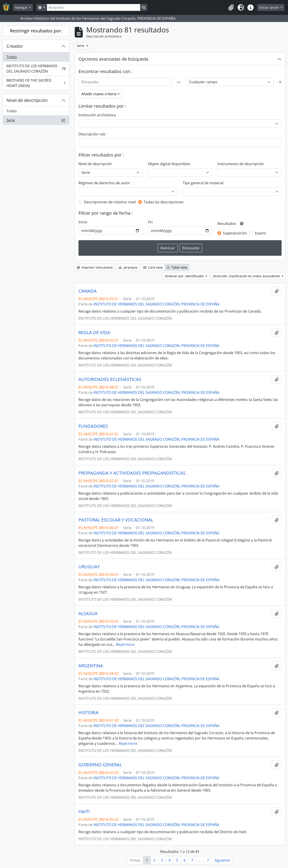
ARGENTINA (91, 666)
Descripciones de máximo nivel (110, 202)
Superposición (235, 233)
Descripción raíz (92, 134)
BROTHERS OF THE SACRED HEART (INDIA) (36, 83)
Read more (125, 644)
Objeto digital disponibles (169, 164)
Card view (153, 267)
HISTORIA (88, 713)
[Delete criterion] (280, 82)
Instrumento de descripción (241, 164)
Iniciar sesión (269, 7)
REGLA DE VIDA (94, 333)
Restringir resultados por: (36, 31)
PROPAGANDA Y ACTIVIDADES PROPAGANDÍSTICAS (132, 473)
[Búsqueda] (94, 7)
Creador (15, 46)
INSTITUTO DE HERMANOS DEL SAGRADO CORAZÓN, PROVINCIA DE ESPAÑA (156, 304)
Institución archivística (97, 115)
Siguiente (222, 860)
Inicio (83, 222)
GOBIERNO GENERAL (100, 765)
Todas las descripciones (164, 202)
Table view (177, 267)
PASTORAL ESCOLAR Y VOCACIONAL (116, 520)
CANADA (88, 291)
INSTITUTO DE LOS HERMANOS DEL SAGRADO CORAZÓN (36, 69)
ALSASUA (88, 614)
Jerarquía (128, 267)
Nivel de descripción (27, 100)
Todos (12, 57)
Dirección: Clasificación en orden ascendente (247, 276)
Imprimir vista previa (95, 267)
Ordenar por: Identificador (185, 276)
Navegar (22, 7)
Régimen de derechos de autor (104, 183)
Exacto (261, 233)
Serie (36, 121)
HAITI (84, 812)
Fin (150, 222)
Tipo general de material (203, 183)
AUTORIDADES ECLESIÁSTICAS (110, 379)
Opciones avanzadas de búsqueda (113, 59)
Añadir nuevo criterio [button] (99, 94)
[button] (231, 8)
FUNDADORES (93, 426)
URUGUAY (89, 567)
